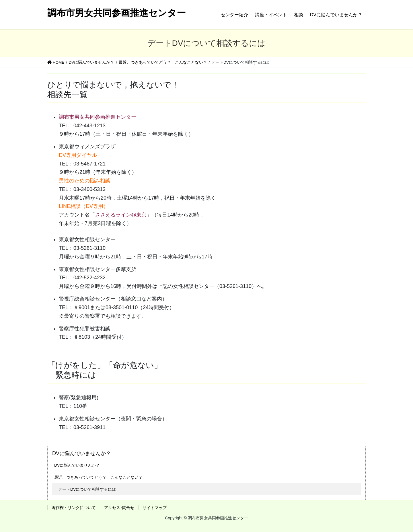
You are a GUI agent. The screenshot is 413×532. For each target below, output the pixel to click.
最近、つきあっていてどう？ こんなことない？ (98, 477)
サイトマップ (155, 508)
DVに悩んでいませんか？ (82, 453)
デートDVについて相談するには (87, 489)
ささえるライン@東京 (121, 215)
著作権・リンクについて (74, 508)
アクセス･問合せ (119, 508)
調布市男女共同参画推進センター (98, 117)
